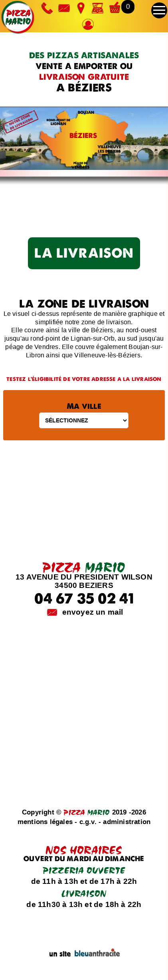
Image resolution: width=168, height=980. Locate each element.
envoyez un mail (93, 612)
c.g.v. (88, 822)
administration (127, 822)
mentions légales (45, 822)
